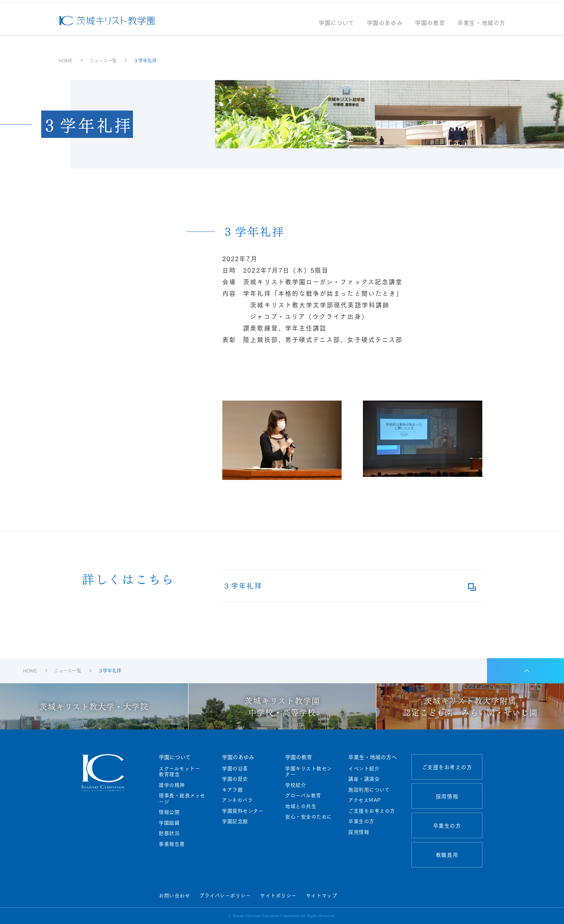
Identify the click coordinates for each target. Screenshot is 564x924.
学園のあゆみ (385, 26)
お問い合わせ (174, 895)
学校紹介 (295, 785)
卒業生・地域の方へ (373, 757)
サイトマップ (321, 895)
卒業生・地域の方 (481, 26)
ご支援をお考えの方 (372, 811)
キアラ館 (232, 790)
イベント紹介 (364, 768)
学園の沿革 (235, 768)
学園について (337, 26)
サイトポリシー (278, 895)
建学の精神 (172, 785)
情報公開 (169, 812)
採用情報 (359, 832)
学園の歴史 (235, 779)
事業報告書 (172, 844)
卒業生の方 (361, 821)
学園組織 (169, 823)
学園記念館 (235, 821)
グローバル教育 (303, 795)
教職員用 (447, 855)
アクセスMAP (365, 800)
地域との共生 (301, 806)
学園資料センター (243, 811)
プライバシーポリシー (225, 895)
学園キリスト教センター (309, 771)
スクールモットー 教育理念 (182, 771)
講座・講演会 (364, 779)
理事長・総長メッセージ (182, 798)
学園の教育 (430, 26)
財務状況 (169, 833)
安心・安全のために (309, 817)
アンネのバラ (237, 800)
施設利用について (369, 790)
